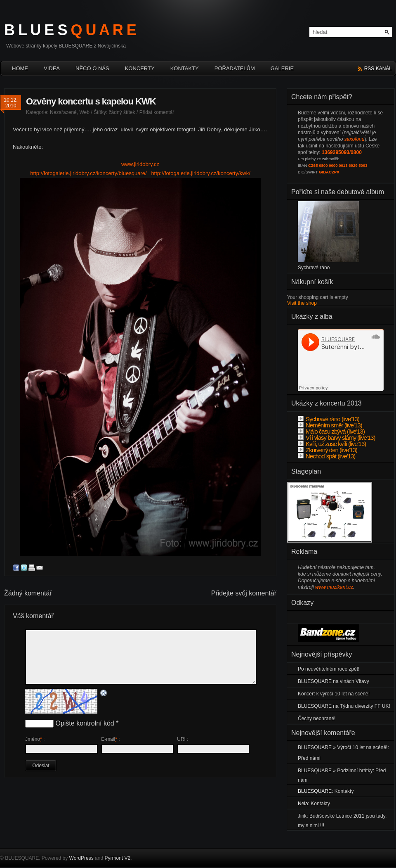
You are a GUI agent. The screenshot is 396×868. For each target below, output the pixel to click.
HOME (20, 68)
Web (84, 112)
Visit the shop (302, 303)
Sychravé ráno (314, 268)
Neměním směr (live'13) (330, 425)
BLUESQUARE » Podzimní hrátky (335, 771)
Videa (52, 68)
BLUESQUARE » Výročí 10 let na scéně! (343, 747)
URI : (183, 739)
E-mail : (110, 739)
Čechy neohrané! (317, 719)
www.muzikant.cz (334, 587)
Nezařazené (63, 112)
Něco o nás (92, 68)
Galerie (282, 68)
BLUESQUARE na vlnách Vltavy (334, 681)
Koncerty (140, 68)
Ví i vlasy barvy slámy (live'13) (336, 438)
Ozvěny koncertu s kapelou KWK (91, 101)
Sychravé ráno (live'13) (329, 419)
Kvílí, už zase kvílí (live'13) (332, 444)
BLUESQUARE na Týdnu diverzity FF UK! (344, 706)
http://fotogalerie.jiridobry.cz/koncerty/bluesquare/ (88, 173)
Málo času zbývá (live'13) (331, 431)
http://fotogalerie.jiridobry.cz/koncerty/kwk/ (200, 173)
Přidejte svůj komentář (244, 593)
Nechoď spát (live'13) (326, 456)
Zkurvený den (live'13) (328, 450)
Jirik (302, 816)
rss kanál (378, 69)
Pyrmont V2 (117, 858)
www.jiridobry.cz (140, 164)
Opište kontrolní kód (85, 723)
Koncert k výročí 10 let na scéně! (334, 694)
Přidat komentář (157, 112)
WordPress (81, 858)
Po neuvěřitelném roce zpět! (329, 669)
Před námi (309, 758)
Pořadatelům (235, 68)
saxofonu (355, 139)
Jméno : (35, 739)
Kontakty (185, 68)
